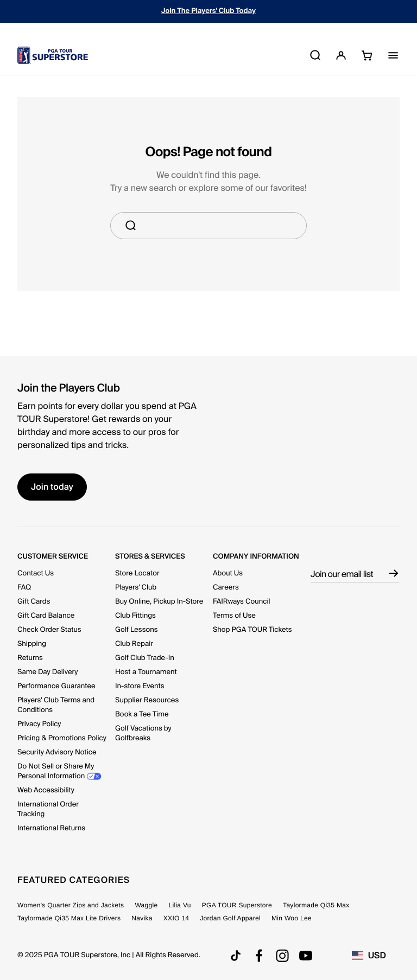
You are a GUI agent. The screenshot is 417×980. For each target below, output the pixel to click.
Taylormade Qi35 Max (316, 905)
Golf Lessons (136, 630)
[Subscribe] (393, 568)
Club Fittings (135, 616)
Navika (142, 918)
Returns (30, 658)
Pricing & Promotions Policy (62, 738)
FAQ (24, 588)
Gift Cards (34, 602)
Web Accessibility (46, 790)
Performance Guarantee (56, 686)
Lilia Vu (179, 905)
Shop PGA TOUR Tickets (252, 630)
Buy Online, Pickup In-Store (159, 602)
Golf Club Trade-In (145, 658)
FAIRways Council (242, 602)
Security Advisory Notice (57, 752)
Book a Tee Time (142, 715)
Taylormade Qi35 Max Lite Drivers (69, 918)
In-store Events (140, 686)
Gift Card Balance (46, 616)
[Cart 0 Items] (364, 55)
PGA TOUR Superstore (237, 905)
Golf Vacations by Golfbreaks (143, 734)
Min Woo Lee (292, 918)
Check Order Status (49, 630)
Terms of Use (234, 616)
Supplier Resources (147, 700)
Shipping (32, 644)
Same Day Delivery (48, 672)
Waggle (146, 905)
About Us (228, 574)
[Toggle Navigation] (393, 55)
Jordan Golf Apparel (230, 918)
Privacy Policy (39, 724)
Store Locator (137, 574)
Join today (52, 487)
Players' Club (136, 588)
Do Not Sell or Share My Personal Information (56, 771)
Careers (226, 588)
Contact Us (36, 574)
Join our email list (342, 574)
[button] (341, 56)
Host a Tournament (146, 672)
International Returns (51, 828)
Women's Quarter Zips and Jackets (71, 905)
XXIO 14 (176, 918)
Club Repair (134, 644)
